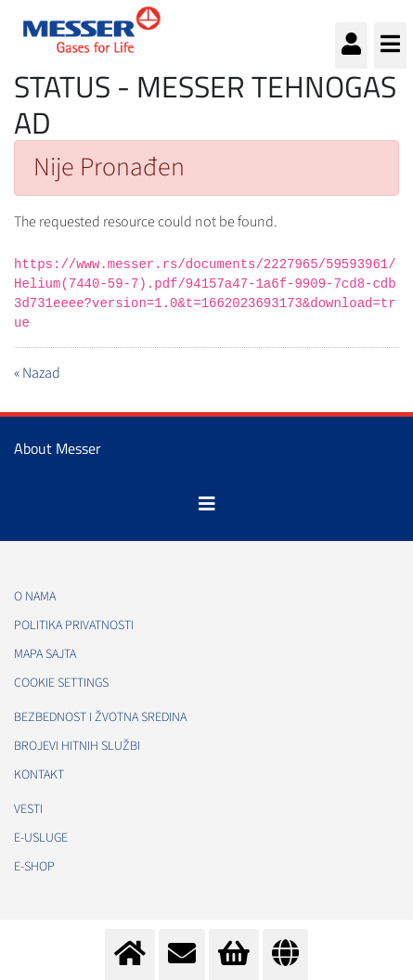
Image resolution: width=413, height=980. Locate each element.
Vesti (28, 809)
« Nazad (37, 373)
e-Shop (34, 867)
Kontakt (39, 775)
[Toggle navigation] (207, 504)
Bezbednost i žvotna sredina (100, 717)
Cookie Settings (61, 683)
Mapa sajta (45, 654)
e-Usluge (41, 838)
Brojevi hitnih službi (77, 746)
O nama (35, 597)
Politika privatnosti (74, 625)
